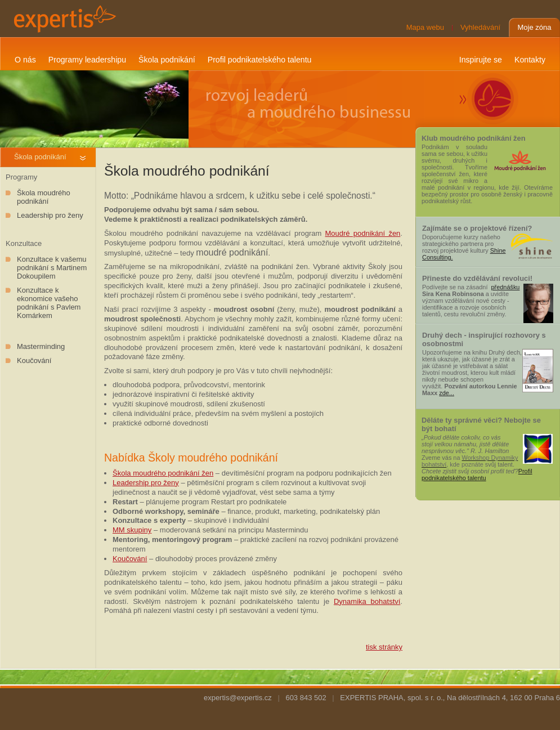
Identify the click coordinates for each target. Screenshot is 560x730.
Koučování (34, 360)
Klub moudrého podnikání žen (474, 138)
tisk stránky (384, 647)
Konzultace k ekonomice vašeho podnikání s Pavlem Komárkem (49, 303)
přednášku (505, 287)
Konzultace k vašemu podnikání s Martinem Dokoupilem (52, 268)
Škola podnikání (40, 157)
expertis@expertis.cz (238, 698)
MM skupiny (132, 530)
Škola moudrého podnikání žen (163, 473)
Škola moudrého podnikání (44, 197)
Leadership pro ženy (50, 215)
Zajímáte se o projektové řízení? (477, 228)
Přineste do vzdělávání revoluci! (477, 278)
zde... (447, 393)
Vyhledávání (480, 27)
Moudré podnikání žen (363, 233)
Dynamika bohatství (367, 601)
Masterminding (41, 346)
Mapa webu (425, 27)
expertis (63, 19)
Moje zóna (535, 27)
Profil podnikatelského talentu (477, 474)
